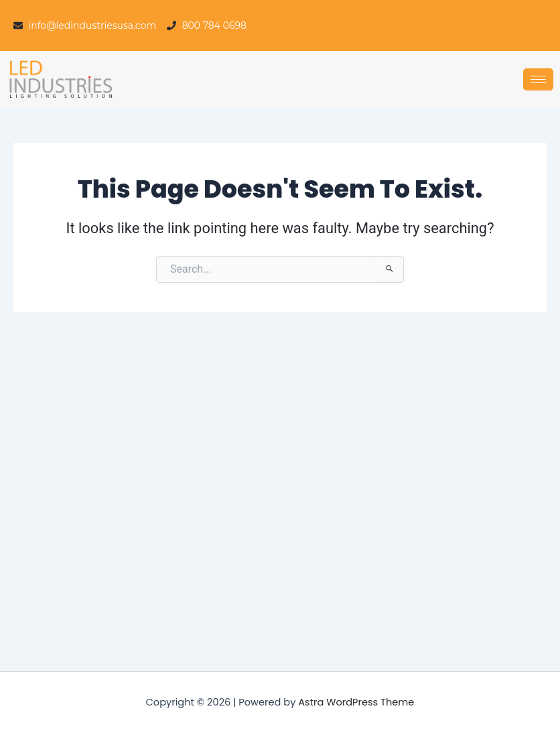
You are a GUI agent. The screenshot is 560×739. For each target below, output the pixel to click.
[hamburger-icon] (538, 79)
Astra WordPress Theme (356, 702)
